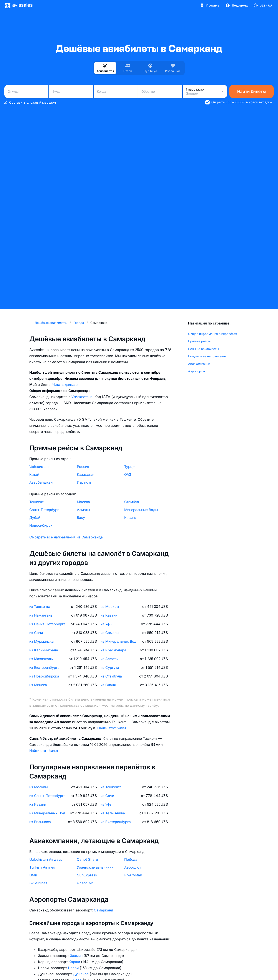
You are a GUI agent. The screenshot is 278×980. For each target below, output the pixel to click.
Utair (33, 875)
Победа (131, 859)
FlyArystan (133, 875)
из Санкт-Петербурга (47, 624)
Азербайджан (41, 482)
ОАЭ (128, 474)
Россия (83, 467)
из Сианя (108, 685)
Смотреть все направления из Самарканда (66, 537)
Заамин (77, 956)
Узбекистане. (83, 397)
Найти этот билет (112, 728)
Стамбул (132, 502)
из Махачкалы (41, 659)
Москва (83, 502)
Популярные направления (207, 356)
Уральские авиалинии (95, 867)
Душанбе (81, 974)
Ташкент (36, 502)
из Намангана (41, 615)
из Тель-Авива (113, 813)
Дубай (35, 518)
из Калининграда (44, 650)
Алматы (83, 510)
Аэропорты (196, 371)
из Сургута (110, 667)
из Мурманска (41, 641)
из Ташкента (40, 607)
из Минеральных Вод (118, 641)
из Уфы (106, 624)
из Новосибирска (44, 676)
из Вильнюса (40, 822)
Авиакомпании (199, 364)
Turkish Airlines (42, 867)
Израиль (84, 482)
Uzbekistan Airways (46, 859)
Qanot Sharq (87, 859)
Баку (81, 518)
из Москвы (110, 607)
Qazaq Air (85, 883)
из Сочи (36, 633)
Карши (75, 962)
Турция (130, 467)
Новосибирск (41, 525)
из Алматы (109, 659)
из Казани (109, 615)
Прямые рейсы (199, 341)
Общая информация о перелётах (213, 334)
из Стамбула (111, 676)
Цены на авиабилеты (203, 349)
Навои (74, 968)
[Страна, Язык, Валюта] (262, 5)
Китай (34, 474)
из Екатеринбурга (44, 667)
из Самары (110, 633)
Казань (130, 518)
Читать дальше (65, 385)
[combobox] (26, 91)
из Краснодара (113, 650)
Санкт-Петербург (44, 510)
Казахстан (86, 474)
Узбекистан (39, 467)
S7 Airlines (38, 883)
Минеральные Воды (141, 510)
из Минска (38, 685)
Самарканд (103, 910)
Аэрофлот (133, 867)
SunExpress (87, 875)
